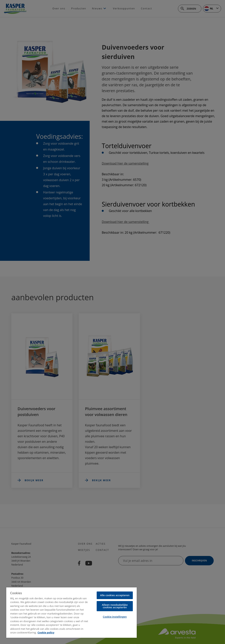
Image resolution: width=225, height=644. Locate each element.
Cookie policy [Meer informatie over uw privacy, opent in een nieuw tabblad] (46, 632)
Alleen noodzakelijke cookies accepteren (115, 606)
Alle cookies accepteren (115, 595)
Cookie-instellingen (115, 617)
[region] (71, 613)
